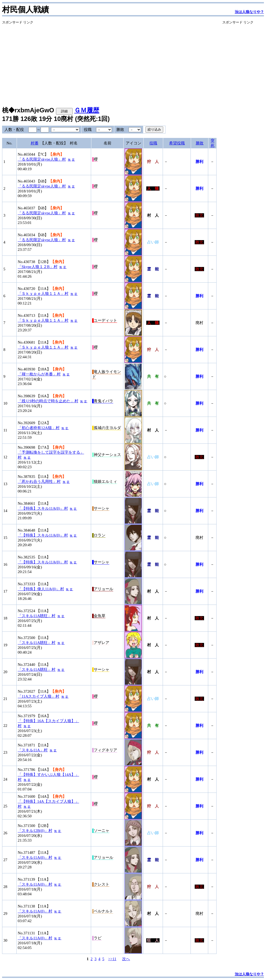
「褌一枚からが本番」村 (39, 374)
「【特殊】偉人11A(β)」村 (41, 589)
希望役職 (177, 143)
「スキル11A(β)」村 (35, 857)
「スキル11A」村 (33, 750)
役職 (153, 143)
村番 (35, 143)
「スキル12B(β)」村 (35, 831)
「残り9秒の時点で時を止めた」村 (48, 401)
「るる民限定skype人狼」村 (42, 159)
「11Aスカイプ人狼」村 (39, 696)
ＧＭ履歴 (87, 110)
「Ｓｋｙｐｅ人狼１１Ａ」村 (43, 294)
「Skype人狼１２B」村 (38, 267)
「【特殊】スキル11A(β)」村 (43, 508)
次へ (126, 959)
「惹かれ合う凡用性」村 (39, 482)
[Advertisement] (109, 61)
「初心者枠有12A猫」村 (39, 428)
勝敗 (200, 143)
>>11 (112, 959)
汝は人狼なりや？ (249, 12)
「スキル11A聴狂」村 (37, 616)
